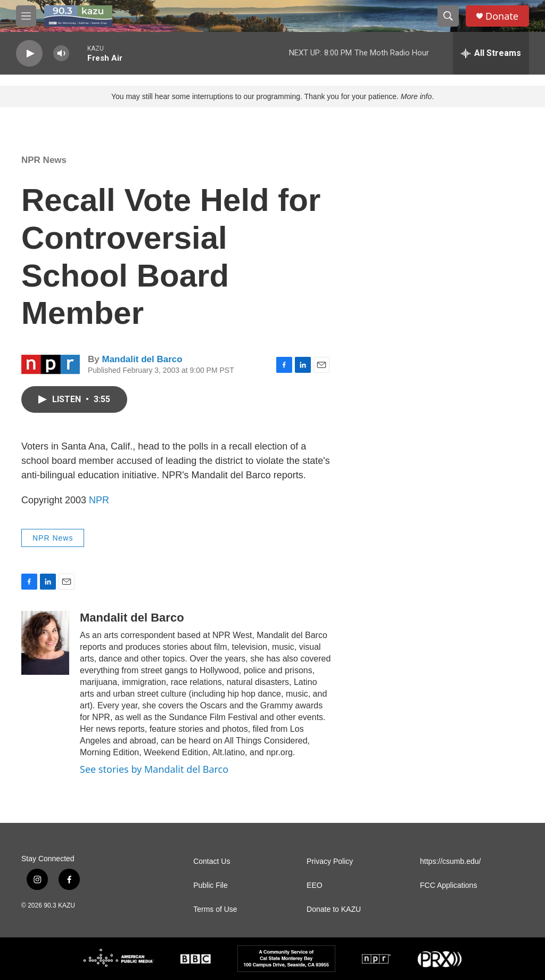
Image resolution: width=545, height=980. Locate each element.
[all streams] (491, 53)
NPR (99, 500)
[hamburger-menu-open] (26, 16)
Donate (502, 16)
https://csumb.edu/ (450, 861)
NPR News (44, 160)
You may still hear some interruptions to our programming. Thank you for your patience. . (272, 96)
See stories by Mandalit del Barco (154, 769)
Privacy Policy (330, 861)
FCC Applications (448, 885)
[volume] (61, 54)
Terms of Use (215, 909)
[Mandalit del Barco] (45, 643)
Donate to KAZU (334, 909)
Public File (210, 885)
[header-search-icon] (448, 16)
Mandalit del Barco (142, 359)
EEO (315, 885)
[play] (29, 54)
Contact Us (212, 861)
